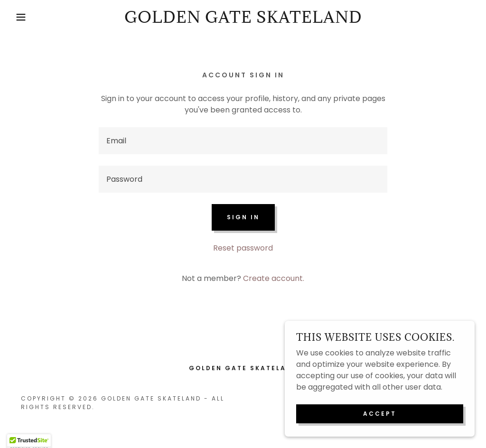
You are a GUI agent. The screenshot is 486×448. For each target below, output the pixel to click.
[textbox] (243, 141)
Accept (380, 414)
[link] (243, 20)
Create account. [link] (274, 278)
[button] (24, 17)
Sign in (243, 217)
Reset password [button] (243, 248)
